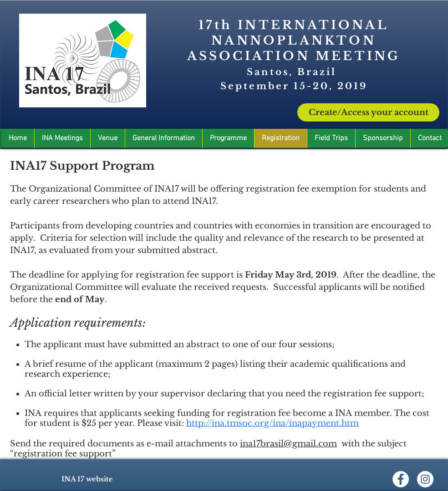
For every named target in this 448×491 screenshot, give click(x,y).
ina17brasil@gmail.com (288, 444)
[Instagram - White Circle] (425, 479)
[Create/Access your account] (368, 112)
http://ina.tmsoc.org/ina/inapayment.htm (272, 423)
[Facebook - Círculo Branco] (401, 479)
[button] (383, 138)
